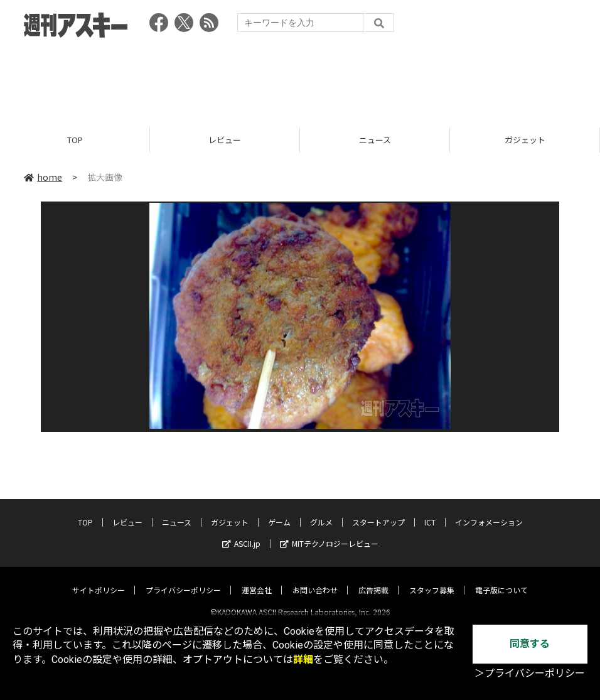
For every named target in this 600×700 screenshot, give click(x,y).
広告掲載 (373, 579)
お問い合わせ (315, 579)
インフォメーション (489, 511)
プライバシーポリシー (183, 579)
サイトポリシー (99, 579)
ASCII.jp (241, 533)
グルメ (321, 511)
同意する (530, 644)
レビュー (225, 140)
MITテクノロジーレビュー (329, 533)
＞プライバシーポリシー (530, 673)
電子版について (501, 579)
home (43, 177)
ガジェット (525, 140)
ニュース (375, 140)
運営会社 (257, 579)
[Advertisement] (300, 78)
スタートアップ (378, 511)
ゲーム (279, 511)
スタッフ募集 (432, 579)
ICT (430, 511)
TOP (75, 140)
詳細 (303, 660)
